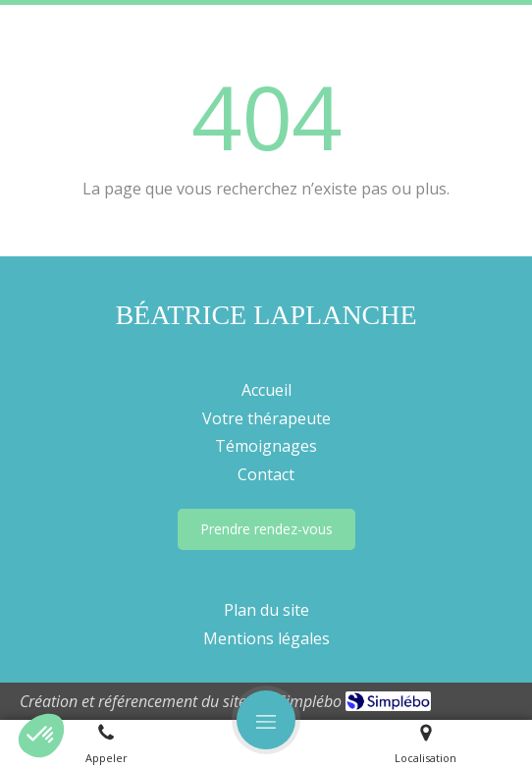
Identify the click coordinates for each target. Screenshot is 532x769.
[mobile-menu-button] (266, 720)
